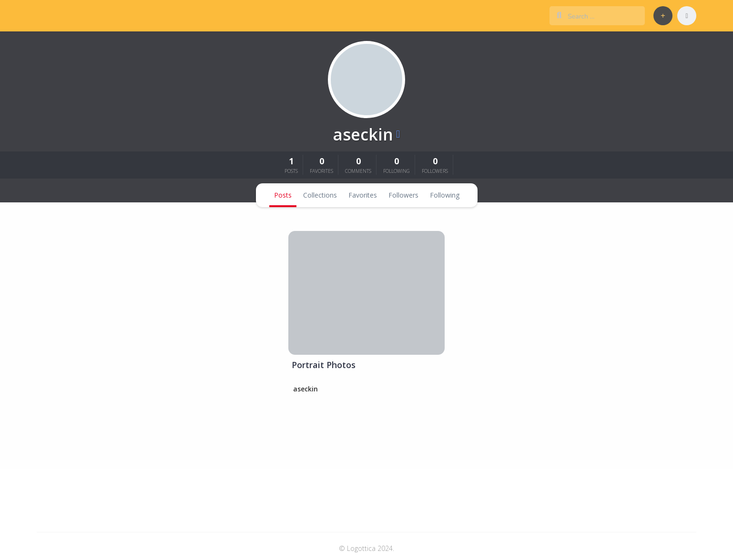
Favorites (363, 195)
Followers (403, 195)
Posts (283, 195)
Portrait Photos (324, 365)
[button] (663, 16)
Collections (320, 195)
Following (445, 195)
